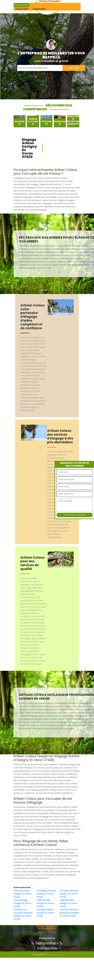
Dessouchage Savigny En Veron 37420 (22, 903)
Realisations (22, 5)
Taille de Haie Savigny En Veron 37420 (45, 903)
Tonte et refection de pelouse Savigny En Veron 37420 (69, 913)
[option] (20, 121)
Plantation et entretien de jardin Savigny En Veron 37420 (23, 914)
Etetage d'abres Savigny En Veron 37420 (45, 913)
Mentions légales (55, 954)
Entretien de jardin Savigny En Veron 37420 (69, 894)
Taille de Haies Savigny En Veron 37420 (68, 903)
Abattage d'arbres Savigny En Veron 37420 (46, 894)
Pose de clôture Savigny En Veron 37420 (22, 894)
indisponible (44, 943)
